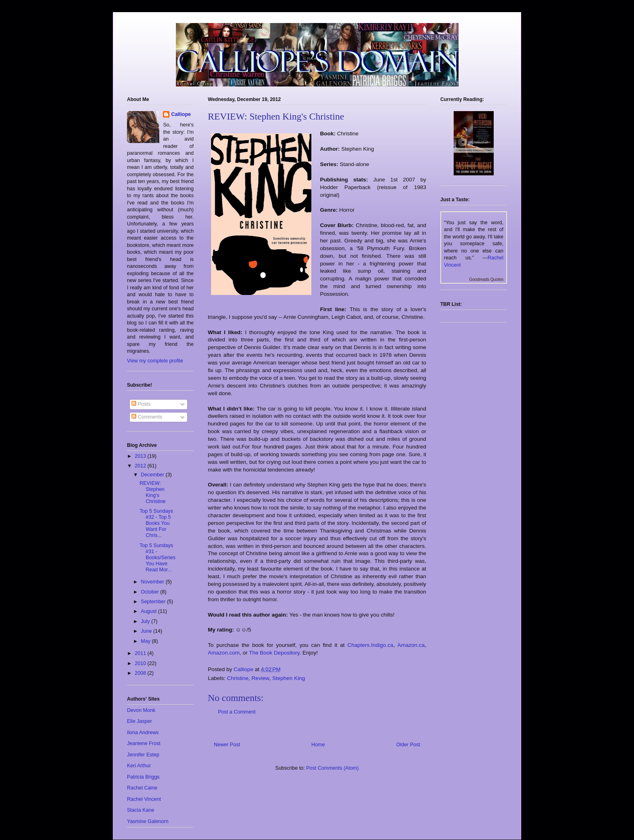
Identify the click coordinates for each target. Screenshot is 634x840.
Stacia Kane (141, 810)
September (154, 602)
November (153, 582)
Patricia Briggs (143, 777)
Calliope (181, 114)
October (150, 592)
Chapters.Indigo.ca (370, 645)
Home (318, 745)
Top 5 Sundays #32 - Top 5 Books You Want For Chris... (156, 523)
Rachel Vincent (144, 799)
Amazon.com (224, 653)
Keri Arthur (139, 766)
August (149, 611)
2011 (141, 653)
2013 (141, 456)
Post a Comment (237, 712)
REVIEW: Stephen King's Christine (152, 492)
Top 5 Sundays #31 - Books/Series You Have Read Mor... (157, 558)
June (147, 631)
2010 (141, 663)
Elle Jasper (139, 721)
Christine (238, 678)
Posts (141, 404)
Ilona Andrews (143, 733)
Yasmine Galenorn (148, 821)
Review (260, 678)
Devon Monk (141, 710)
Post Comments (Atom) (332, 768)
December (153, 475)
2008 (141, 673)
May (146, 641)
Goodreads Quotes (487, 279)
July (146, 621)
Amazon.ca (411, 645)
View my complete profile (155, 361)
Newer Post (227, 745)
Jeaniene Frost (144, 743)
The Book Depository (274, 653)
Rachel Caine (142, 788)
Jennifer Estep (143, 755)
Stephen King (288, 678)
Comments (147, 417)
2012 (141, 466)
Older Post (408, 745)
